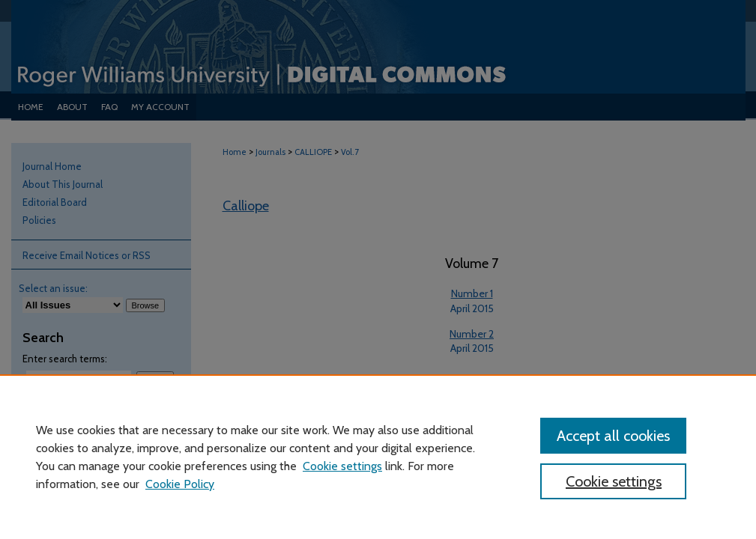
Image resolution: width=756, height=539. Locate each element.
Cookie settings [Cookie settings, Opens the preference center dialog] (614, 481)
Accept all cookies (613, 436)
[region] (378, 457)
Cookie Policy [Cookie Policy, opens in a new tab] (180, 484)
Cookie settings (342, 466)
